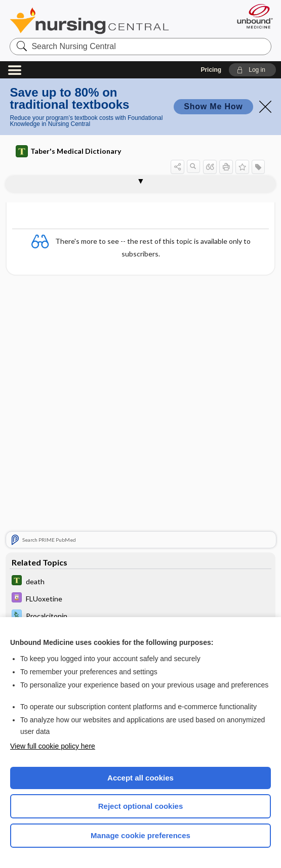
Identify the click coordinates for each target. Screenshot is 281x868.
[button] (252, 70)
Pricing (211, 70)
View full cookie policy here (53, 746)
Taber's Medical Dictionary (68, 151)
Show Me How (213, 106)
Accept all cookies (140, 778)
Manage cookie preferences (140, 835)
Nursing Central (89, 21)
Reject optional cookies (141, 806)
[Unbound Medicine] (252, 16)
